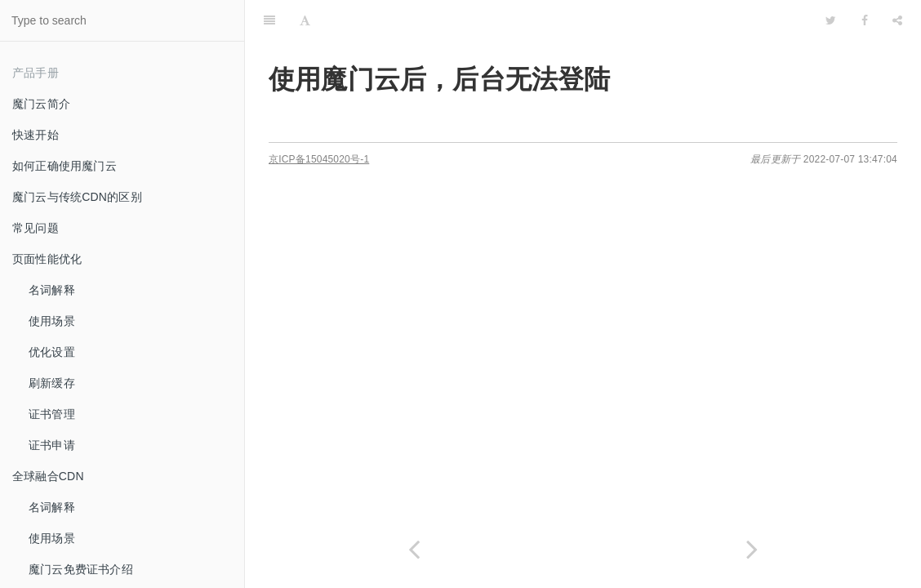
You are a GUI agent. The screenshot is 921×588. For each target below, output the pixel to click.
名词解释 (52, 290)
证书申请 (52, 445)
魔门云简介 (41, 104)
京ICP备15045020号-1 (319, 159)
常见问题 (36, 228)
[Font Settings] (305, 20)
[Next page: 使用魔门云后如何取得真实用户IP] (752, 549)
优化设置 (52, 352)
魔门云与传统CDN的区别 (77, 197)
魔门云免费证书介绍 (81, 569)
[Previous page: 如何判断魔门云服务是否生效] (414, 549)
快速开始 (36, 135)
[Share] (897, 20)
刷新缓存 (52, 383)
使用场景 (52, 321)
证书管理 (52, 414)
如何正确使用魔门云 (65, 166)
